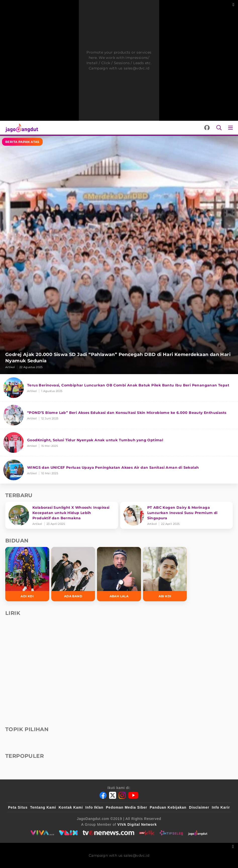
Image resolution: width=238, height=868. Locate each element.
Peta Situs (18, 807)
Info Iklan (94, 807)
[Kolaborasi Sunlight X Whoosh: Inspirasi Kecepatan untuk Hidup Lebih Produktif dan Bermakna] (62, 515)
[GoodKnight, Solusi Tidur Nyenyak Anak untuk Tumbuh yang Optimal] (119, 443)
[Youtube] (133, 795)
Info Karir (221, 807)
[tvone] (108, 833)
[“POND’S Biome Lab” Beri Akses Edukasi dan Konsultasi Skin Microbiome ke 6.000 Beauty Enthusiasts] (119, 415)
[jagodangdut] (198, 833)
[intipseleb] (171, 833)
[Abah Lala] (119, 574)
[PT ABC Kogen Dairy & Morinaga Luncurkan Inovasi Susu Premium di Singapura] (177, 515)
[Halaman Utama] (21, 128)
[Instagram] (122, 795)
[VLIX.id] (68, 833)
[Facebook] (103, 795)
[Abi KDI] (165, 574)
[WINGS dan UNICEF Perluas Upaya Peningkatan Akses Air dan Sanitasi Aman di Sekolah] (119, 470)
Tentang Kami (43, 807)
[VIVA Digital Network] (137, 824)
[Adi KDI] (27, 574)
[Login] (207, 128)
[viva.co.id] (42, 833)
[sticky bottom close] (234, 846)
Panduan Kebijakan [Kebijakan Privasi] (168, 807)
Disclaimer (199, 807)
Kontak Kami (71, 807)
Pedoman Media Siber (126, 807)
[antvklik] (147, 833)
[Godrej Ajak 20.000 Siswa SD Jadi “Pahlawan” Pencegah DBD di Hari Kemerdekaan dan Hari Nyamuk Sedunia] (119, 255)
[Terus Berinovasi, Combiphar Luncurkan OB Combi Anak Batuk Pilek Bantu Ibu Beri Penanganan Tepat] (119, 388)
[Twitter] (113, 795)
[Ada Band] (73, 574)
